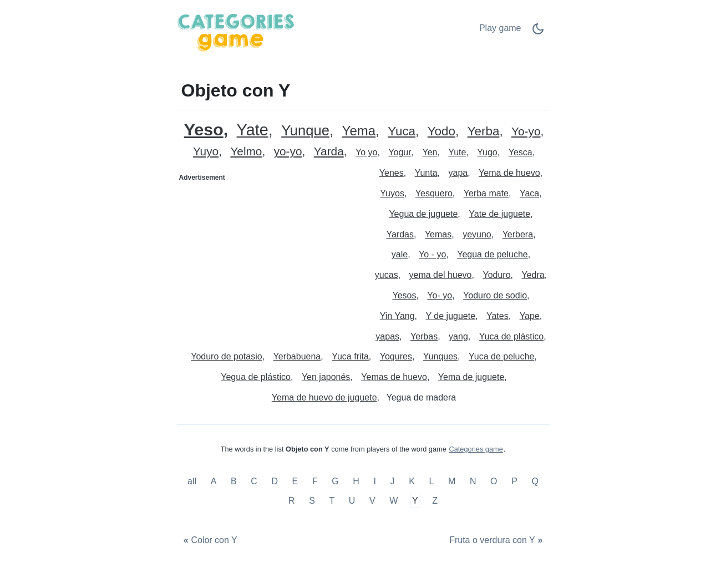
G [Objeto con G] (335, 481)
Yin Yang (397, 316)
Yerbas (424, 336)
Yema (359, 131)
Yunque (305, 131)
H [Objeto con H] (356, 481)
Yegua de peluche (493, 254)
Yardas (400, 234)
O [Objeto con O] (494, 481)
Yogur (400, 152)
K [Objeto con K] (412, 481)
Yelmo (246, 152)
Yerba (484, 132)
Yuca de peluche (501, 356)
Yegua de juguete (423, 214)
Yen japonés (326, 377)
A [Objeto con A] (214, 481)
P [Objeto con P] (514, 481)
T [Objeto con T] (332, 501)
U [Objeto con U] (352, 501)
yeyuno (477, 234)
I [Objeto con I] (375, 481)
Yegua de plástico (256, 377)
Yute (457, 152)
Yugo (487, 152)
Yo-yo (526, 132)
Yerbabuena (297, 356)
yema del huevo (441, 275)
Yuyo (206, 152)
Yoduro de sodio (495, 295)
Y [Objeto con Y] (415, 501)
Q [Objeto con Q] (535, 481)
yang (458, 336)
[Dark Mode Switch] (538, 32)
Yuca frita (350, 356)
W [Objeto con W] (394, 501)
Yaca (529, 193)
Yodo (441, 132)
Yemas (438, 234)
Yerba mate (486, 193)
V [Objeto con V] (372, 501)
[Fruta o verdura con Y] (497, 541)
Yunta (426, 173)
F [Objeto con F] (315, 481)
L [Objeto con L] (431, 481)
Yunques (440, 356)
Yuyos (392, 193)
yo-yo (288, 152)
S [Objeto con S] (312, 501)
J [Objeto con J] (393, 481)
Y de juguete (451, 316)
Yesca (521, 152)
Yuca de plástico (512, 336)
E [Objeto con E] (295, 481)
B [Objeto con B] (234, 481)
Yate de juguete (499, 214)
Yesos (404, 295)
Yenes (392, 173)
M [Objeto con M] (452, 481)
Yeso (204, 130)
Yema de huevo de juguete (324, 397)
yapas (387, 336)
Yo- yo (440, 295)
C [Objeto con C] (254, 481)
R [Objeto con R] (292, 501)
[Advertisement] (271, 256)
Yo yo (366, 152)
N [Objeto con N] (473, 481)
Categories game (476, 449)
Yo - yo (432, 254)
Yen (430, 152)
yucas (387, 275)
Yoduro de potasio (226, 356)
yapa (458, 173)
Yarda (329, 152)
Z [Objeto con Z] (435, 501)
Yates (497, 316)
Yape (530, 316)
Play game (500, 28)
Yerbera (518, 234)
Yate (253, 130)
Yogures (396, 356)
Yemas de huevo (394, 377)
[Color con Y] (209, 541)
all (193, 481)
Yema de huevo (509, 173)
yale (400, 254)
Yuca (402, 132)
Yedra (533, 275)
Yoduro (496, 275)
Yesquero (434, 193)
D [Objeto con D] (275, 481)
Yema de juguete (471, 377)
